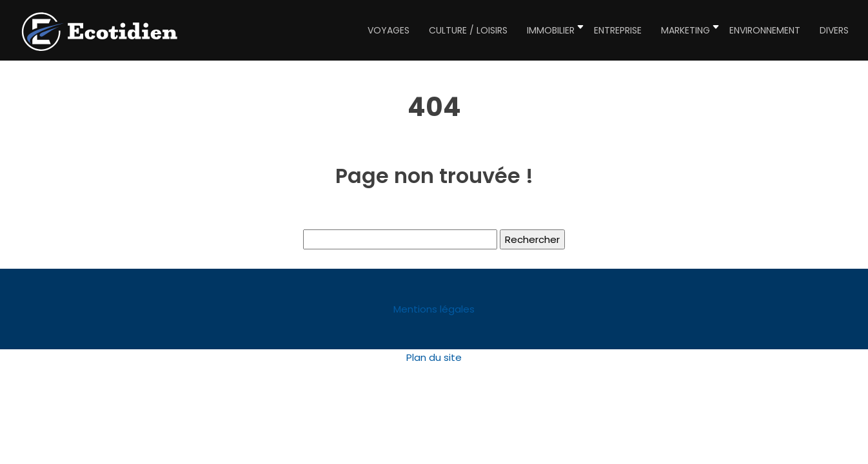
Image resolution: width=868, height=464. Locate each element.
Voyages (389, 30)
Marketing (686, 30)
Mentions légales (434, 309)
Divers (834, 30)
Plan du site (434, 357)
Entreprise (618, 30)
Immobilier (551, 30)
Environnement (765, 30)
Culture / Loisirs (468, 30)
